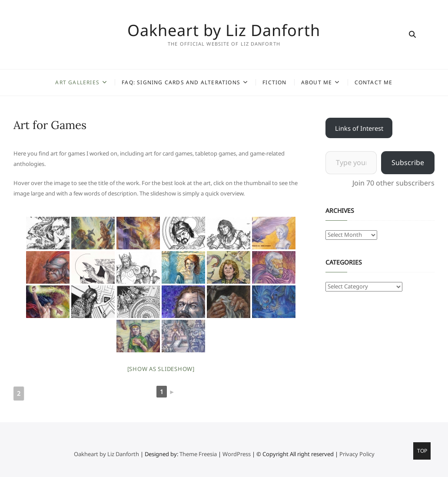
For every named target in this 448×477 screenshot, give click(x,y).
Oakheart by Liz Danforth (224, 30)
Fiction (274, 82)
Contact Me (374, 82)
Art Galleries (77, 82)
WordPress (237, 454)
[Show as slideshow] (161, 369)
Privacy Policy (357, 454)
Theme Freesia (198, 454)
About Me (317, 82)
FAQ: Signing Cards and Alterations (181, 82)
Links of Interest (359, 128)
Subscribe (408, 162)
